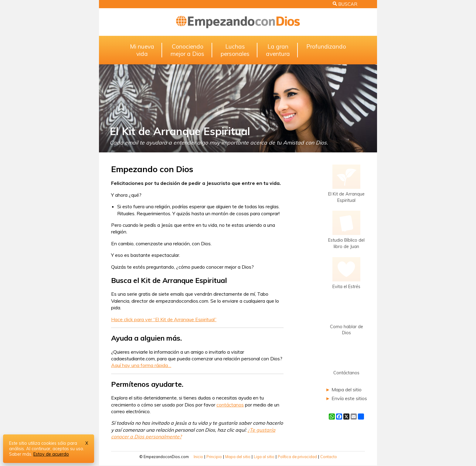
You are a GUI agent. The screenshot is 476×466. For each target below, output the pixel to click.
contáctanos (230, 405)
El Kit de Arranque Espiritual (180, 131)
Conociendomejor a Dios (187, 50)
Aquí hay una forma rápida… (141, 365)
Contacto (329, 457)
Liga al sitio (264, 457)
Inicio (198, 457)
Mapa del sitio (347, 389)
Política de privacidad (297, 457)
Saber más (20, 454)
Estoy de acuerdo (51, 454)
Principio (214, 457)
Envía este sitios (349, 398)
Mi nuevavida (142, 50)
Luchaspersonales (235, 50)
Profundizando (326, 46)
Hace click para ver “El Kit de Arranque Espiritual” (164, 319)
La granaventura (278, 50)
